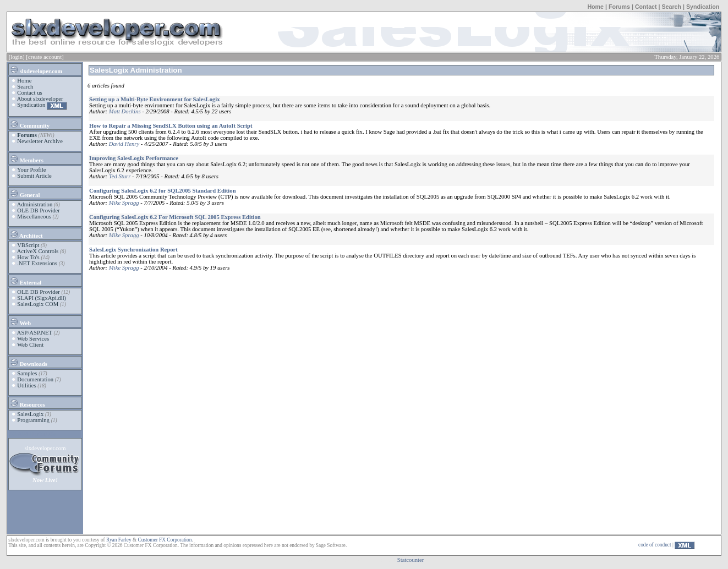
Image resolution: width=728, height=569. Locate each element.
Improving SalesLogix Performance (134, 158)
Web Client (30, 345)
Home (595, 7)
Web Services (33, 339)
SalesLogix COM (38, 304)
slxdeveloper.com (36, 69)
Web (20, 321)
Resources (27, 403)
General (24, 193)
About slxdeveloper (40, 99)
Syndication (703, 7)
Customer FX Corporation (165, 540)
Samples (27, 373)
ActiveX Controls (38, 251)
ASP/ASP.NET (35, 333)
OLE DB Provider (39, 210)
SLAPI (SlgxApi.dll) (42, 298)
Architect (26, 234)
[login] (17, 57)
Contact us (29, 93)
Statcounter (411, 560)
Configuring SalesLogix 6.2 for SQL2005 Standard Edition (163, 191)
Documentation (35, 379)
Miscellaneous (34, 217)
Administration (35, 204)
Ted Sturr (120, 176)
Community (29, 124)
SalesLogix (30, 414)
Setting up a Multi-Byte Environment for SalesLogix (155, 99)
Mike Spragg (124, 203)
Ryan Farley (119, 540)
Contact (646, 7)
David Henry (124, 144)
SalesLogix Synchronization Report (133, 250)
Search (671, 7)
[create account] (45, 57)
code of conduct (655, 545)
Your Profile (32, 170)
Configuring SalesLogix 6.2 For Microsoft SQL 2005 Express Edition (175, 217)
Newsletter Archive (40, 141)
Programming (33, 420)
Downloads (28, 362)
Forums (619, 7)
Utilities (26, 385)
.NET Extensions (37, 263)
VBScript (28, 245)
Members (26, 158)
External (25, 281)
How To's (28, 257)
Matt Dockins (125, 111)
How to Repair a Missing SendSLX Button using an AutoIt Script (171, 126)
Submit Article (34, 176)
